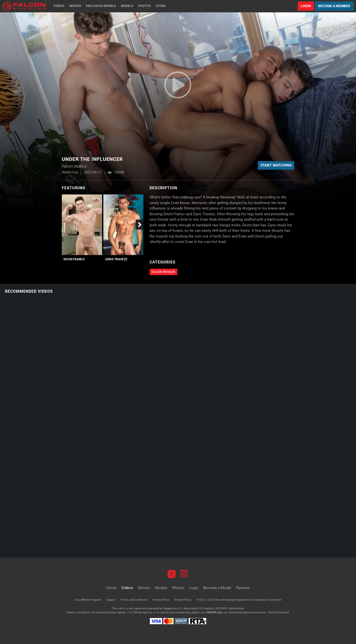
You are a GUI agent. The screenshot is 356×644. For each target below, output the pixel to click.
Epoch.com (89, 612)
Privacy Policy (161, 600)
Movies (75, 6)
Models (127, 6)
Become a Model (217, 588)
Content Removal (279, 612)
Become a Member (334, 6)
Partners (243, 588)
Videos (59, 6)
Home (111, 588)
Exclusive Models (101, 6)
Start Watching (276, 165)
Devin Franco (74, 259)
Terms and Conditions (134, 600)
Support (111, 600)
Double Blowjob (163, 272)
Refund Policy (183, 600)
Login (306, 6)
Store (161, 6)
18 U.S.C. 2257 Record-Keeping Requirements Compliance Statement (239, 600)
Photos (145, 6)
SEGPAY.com (214, 612)
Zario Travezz (116, 259)
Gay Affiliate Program (88, 600)
